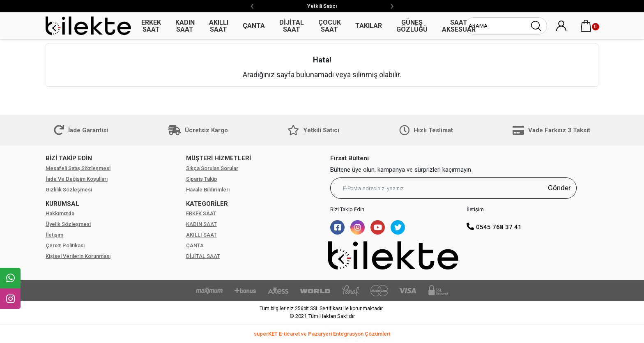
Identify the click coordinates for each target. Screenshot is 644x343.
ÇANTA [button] (254, 26)
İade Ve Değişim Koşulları (77, 179)
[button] (586, 26)
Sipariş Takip (202, 179)
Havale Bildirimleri (208, 190)
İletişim (54, 235)
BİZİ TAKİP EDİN (69, 158)
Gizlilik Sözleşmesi (69, 190)
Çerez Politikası (65, 245)
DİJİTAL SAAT (203, 256)
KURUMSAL (62, 204)
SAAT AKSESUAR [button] (459, 26)
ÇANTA (195, 245)
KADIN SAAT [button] (185, 26)
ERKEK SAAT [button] (151, 26)
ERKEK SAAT (201, 213)
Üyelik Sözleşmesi (68, 224)
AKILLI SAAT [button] (219, 26)
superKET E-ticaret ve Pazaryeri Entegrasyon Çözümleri (322, 334)
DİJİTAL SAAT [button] (292, 26)
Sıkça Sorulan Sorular (212, 168)
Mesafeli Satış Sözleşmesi (78, 168)
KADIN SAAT (201, 224)
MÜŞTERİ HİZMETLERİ (218, 158)
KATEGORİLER (207, 204)
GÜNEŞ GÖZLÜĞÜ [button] (412, 26)
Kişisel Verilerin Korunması (78, 256)
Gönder (559, 188)
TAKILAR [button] (369, 26)
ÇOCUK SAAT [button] (330, 26)
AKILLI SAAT (201, 235)
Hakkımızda (60, 213)
